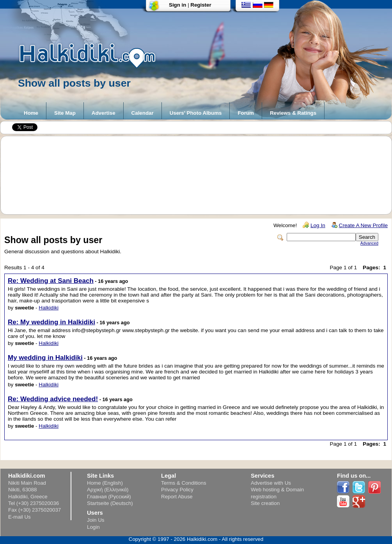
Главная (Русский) (109, 497)
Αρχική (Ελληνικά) (108, 490)
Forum (246, 113)
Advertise (104, 113)
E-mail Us (20, 517)
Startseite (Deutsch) (110, 503)
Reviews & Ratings (293, 113)
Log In (318, 225)
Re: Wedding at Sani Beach (51, 281)
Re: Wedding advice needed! (53, 399)
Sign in (177, 5)
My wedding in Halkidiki (45, 358)
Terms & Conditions (184, 483)
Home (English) (105, 483)
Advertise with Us (271, 483)
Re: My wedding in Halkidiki (51, 322)
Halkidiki (49, 308)
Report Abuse (177, 497)
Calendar (143, 113)
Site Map (65, 113)
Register (201, 5)
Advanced (369, 243)
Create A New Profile (363, 225)
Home (31, 113)
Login (93, 527)
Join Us (96, 520)
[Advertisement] (200, 175)
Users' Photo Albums (196, 113)
